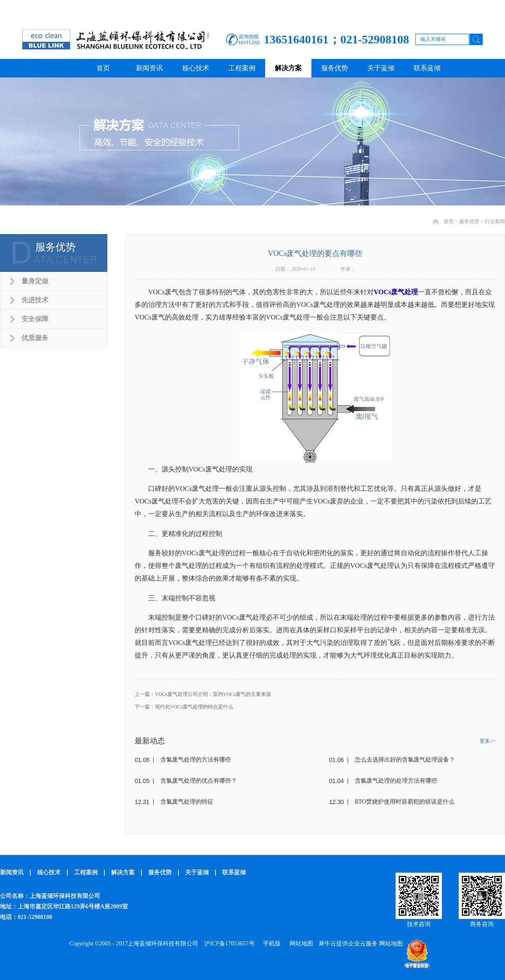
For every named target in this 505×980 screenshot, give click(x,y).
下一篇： (184, 707)
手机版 (270, 944)
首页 (103, 68)
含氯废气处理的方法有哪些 (196, 760)
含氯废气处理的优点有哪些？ (199, 781)
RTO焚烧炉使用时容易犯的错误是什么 (405, 802)
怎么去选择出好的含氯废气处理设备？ (405, 760)
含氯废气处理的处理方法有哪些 (396, 781)
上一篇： (203, 694)
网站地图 (300, 944)
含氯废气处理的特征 (187, 802)
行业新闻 (495, 221)
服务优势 (469, 221)
